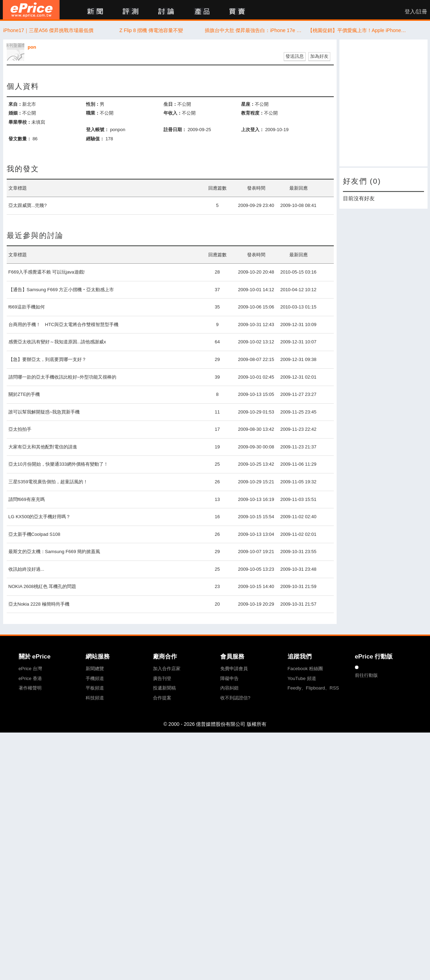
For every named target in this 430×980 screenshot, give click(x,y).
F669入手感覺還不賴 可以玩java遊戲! (47, 272)
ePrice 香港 (30, 678)
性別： (93, 104)
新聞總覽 (95, 669)
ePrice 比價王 (31, 10)
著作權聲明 (30, 688)
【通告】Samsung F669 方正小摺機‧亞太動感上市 (61, 290)
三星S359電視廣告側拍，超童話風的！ (48, 482)
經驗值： (95, 139)
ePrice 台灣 (30, 669)
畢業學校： (20, 122)
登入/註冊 (416, 12)
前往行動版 (366, 675)
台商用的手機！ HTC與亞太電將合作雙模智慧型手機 (64, 324)
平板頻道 (95, 688)
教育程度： (253, 113)
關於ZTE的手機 (24, 394)
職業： (93, 113)
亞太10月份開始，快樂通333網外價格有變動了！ (58, 464)
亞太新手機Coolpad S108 (34, 534)
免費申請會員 (234, 669)
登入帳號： (97, 130)
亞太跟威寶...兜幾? (28, 205)
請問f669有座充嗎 (27, 499)
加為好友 (319, 56)
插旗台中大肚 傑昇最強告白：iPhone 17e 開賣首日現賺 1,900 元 (254, 30)
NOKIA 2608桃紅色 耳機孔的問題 (42, 586)
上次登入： (253, 130)
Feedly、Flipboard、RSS (313, 688)
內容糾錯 (229, 688)
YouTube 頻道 (302, 678)
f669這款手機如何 (27, 307)
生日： (170, 104)
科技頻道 (95, 698)
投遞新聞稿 (164, 688)
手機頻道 (95, 678)
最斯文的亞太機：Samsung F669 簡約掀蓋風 (54, 552)
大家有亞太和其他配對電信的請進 (43, 447)
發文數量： (20, 139)
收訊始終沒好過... (26, 569)
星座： (248, 104)
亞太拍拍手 (20, 429)
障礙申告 (229, 678)
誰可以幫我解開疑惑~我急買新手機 (44, 412)
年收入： (173, 113)
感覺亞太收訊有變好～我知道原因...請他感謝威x (57, 342)
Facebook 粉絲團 (305, 669)
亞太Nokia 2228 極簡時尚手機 (39, 604)
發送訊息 (295, 56)
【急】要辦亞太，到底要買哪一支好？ (47, 359)
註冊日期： (175, 130)
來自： (15, 104)
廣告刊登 (162, 678)
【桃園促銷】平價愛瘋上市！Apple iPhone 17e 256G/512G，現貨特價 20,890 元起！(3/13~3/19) (357, 30)
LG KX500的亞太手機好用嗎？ (40, 517)
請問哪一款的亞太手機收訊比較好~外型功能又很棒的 (63, 377)
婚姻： (15, 113)
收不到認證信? (235, 698)
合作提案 (162, 698)
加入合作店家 (167, 669)
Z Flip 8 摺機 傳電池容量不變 (151, 30)
